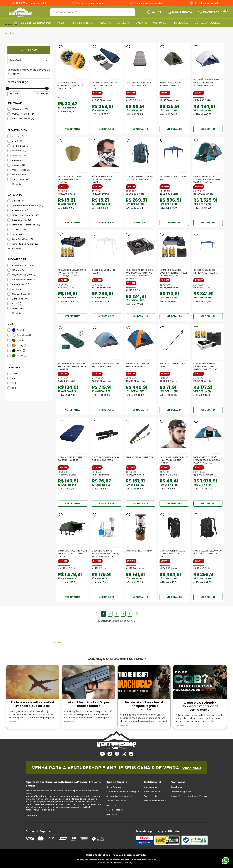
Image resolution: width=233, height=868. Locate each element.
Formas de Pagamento (181, 792)
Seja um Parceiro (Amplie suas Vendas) (189, 796)
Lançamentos (21, 179)
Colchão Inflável (23, 239)
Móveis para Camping (26, 215)
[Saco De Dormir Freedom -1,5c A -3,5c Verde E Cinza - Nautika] (73, 365)
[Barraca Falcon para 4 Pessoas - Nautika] (140, 365)
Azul (21, 330)
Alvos (17, 304)
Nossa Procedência (153, 792)
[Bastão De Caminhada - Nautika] (174, 365)
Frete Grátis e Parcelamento (119, 796)
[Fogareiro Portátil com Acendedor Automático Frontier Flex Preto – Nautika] (140, 272)
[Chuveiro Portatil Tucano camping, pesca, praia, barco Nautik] (106, 552)
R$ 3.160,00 (42, 94)
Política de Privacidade (155, 801)
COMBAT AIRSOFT (23, 114)
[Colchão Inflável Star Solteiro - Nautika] (140, 84)
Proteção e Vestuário (25, 244)
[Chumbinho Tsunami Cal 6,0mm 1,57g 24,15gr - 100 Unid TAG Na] (73, 84)
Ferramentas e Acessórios (28, 206)
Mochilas (19, 155)
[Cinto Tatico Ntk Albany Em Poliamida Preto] (106, 459)
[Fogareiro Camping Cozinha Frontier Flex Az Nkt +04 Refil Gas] (174, 272)
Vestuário (19, 165)
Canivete (19, 229)
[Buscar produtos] (131, 12)
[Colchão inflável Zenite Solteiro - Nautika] (73, 459)
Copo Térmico (21, 170)
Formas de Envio (114, 805)
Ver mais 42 (15, 249)
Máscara (19, 270)
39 (15, 383)
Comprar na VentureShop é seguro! (123, 792)
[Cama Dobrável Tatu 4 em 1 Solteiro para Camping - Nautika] (73, 552)
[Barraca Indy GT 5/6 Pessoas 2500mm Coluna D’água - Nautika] (208, 178)
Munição (19, 234)
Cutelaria (19, 151)
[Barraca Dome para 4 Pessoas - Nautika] (208, 84)
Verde (22, 356)
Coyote (22, 340)
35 (15, 388)
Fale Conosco (113, 814)
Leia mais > (13, 722)
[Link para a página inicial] (8, 25)
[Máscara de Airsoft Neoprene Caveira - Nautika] (106, 178)
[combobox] (92, 12)
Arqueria (19, 160)
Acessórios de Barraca (26, 265)
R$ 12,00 (14, 94)
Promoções (20, 175)
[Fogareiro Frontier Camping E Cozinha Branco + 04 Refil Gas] (208, 365)
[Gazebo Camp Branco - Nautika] (106, 272)
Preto (21, 351)
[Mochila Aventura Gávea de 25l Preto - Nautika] (208, 552)
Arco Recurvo (21, 284)
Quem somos (151, 787)
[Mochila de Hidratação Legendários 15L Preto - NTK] (174, 552)
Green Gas (19, 308)
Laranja (22, 345)
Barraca (19, 201)
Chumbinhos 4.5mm (24, 280)
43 (15, 374)
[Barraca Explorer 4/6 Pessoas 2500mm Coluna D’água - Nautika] (208, 459)
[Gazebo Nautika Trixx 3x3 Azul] (174, 178)
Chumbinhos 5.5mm (24, 275)
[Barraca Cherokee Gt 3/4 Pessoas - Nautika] (106, 365)
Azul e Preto (24, 335)
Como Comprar (114, 787)
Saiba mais (191, 768)
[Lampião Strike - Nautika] (140, 552)
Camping (20, 136)
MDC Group (21, 109)
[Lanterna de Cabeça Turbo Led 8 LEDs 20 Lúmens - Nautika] (174, 459)
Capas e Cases (22, 294)
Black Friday (176, 787)
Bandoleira (19, 299)
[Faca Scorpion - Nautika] (140, 459)
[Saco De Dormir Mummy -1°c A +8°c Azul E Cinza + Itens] (106, 84)
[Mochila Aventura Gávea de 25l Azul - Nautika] (140, 178)
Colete (17, 289)
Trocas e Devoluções (116, 801)
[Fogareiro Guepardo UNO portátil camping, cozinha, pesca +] (73, 272)
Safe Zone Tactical (23, 119)
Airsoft (18, 141)
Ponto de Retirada (115, 810)
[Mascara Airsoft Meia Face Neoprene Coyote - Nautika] (73, 178)
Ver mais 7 (15, 184)
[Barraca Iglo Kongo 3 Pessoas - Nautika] (174, 84)
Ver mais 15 (15, 313)
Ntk (17, 25)
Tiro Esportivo (21, 146)
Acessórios (20, 210)
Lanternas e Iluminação (26, 225)
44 (15, 378)
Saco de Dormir (22, 220)
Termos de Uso (151, 796)
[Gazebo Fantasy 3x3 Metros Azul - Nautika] (208, 272)
